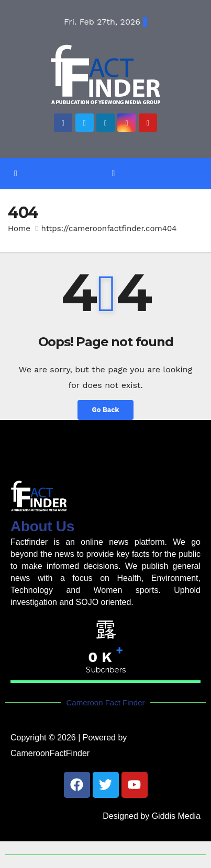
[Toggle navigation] (113, 173)
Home (19, 229)
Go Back (106, 410)
